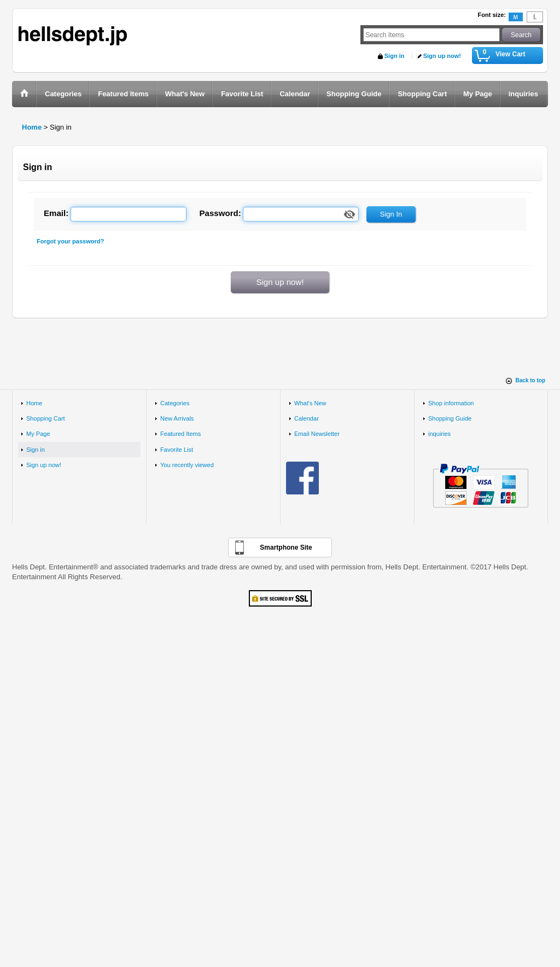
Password (219, 213)
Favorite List (177, 450)
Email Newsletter (317, 434)
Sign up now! (442, 56)
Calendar (307, 418)
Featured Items (180, 434)
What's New (310, 403)
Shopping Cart (46, 418)
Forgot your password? (70, 241)
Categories (175, 403)
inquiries (439, 434)
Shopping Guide (450, 418)
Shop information (451, 403)
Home (34, 403)
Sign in (395, 56)
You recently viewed (187, 465)
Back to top (530, 380)
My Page (38, 434)
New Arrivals (177, 418)
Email (55, 213)
